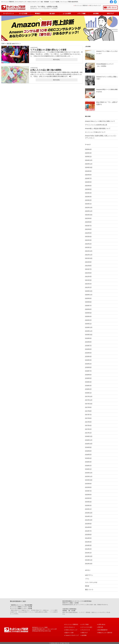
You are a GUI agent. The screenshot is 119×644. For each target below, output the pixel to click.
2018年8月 (88, 367)
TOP (3, 44)
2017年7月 (88, 415)
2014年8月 (88, 527)
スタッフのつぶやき (91, 582)
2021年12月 (89, 251)
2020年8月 (88, 302)
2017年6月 (88, 418)
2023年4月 (88, 193)
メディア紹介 (85, 624)
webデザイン (16, 44)
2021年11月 (89, 255)
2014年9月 (88, 524)
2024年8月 (88, 175)
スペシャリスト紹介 (87, 627)
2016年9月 (88, 447)
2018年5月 (88, 378)
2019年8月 (88, 342)
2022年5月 (88, 233)
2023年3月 (88, 197)
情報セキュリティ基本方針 (105, 633)
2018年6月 (88, 375)
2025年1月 (88, 157)
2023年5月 (88, 189)
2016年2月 (88, 466)
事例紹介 (38, 14)
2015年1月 (88, 509)
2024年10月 (89, 167)
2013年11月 (89, 560)
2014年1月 (88, 553)
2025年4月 (88, 149)
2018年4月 (88, 382)
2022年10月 (89, 215)
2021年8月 (88, 266)
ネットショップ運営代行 (81, 6)
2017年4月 (88, 426)
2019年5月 (88, 353)
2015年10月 (89, 480)
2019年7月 (88, 346)
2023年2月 (88, 200)
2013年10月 (89, 564)
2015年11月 (89, 476)
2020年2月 (88, 320)
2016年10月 (89, 444)
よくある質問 (67, 14)
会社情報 (96, 14)
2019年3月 (88, 360)
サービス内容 (23, 14)
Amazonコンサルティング (72, 635)
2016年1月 (88, 469)
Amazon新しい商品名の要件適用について (98, 128)
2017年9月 (88, 407)
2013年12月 (89, 556)
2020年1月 (88, 324)
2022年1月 (88, 247)
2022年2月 (88, 244)
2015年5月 (88, 498)
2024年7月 (88, 178)
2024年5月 (88, 182)
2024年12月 (89, 160)
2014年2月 (88, 549)
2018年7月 (88, 371)
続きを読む (57, 60)
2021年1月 (88, 287)
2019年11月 (89, 331)
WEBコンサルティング (71, 630)
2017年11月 (89, 400)
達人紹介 (52, 14)
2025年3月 (88, 153)
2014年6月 (88, 535)
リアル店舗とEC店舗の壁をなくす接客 (48, 50)
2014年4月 (88, 542)
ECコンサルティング (95, 6)
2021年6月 (88, 273)
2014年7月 (88, 531)
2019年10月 (89, 335)
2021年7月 (88, 269)
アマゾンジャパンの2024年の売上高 (96, 125)
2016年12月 (89, 436)
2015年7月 (88, 491)
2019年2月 (88, 364)
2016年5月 (88, 455)
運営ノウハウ (89, 590)
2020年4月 (88, 316)
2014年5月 (88, 538)
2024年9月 (88, 171)
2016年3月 (88, 462)
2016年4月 (88, 458)
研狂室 (9, 44)
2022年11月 (89, 211)
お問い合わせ (112, 8)
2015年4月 (88, 502)
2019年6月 (88, 349)
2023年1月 (88, 204)
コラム (87, 579)
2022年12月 (89, 208)
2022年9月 (88, 218)
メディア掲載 (81, 14)
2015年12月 (89, 473)
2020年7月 (88, 306)
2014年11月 (89, 516)
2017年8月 (88, 411)
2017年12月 (89, 396)
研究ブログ (110, 14)
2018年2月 (88, 389)
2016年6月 (88, 451)
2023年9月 (88, 186)
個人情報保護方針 (103, 630)
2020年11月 (89, 295)
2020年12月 (89, 291)
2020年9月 (88, 298)
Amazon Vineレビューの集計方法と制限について (100, 121)
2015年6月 (88, 495)
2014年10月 (89, 520)
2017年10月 (89, 404)
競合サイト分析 (69, 633)
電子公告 (101, 627)
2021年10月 (89, 258)
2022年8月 (88, 222)
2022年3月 (88, 240)
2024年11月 (89, 164)
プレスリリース (86, 630)
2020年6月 (88, 309)
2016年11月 (89, 440)
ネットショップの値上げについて (95, 132)
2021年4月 (88, 277)
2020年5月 (88, 313)
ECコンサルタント (70, 627)
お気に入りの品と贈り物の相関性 (46, 70)
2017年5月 (88, 422)
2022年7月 (88, 226)
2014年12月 (89, 513)
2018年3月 (88, 386)
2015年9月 (88, 484)
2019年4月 (88, 357)
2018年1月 (88, 393)
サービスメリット (9, 14)
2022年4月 (88, 237)
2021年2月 (88, 284)
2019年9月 (88, 338)
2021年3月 (88, 280)
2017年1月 (88, 433)
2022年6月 (88, 229)
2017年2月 (88, 429)
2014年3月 (88, 545)
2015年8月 (88, 487)
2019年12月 (89, 327)
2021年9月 (88, 262)
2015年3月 (88, 506)
